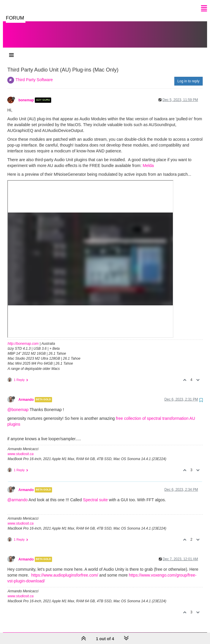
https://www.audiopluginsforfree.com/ (65, 569)
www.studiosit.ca (21, 448)
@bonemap (18, 404)
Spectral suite (95, 494)
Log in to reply (189, 75)
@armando (17, 494)
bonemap (26, 94)
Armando (26, 394)
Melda (148, 160)
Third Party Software (34, 74)
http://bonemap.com (23, 338)
